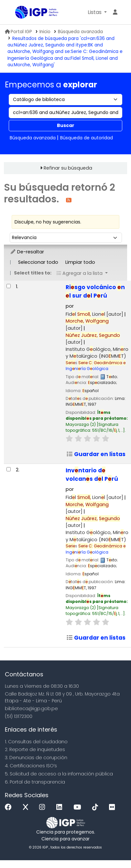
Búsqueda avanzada (80, 32)
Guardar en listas (96, 454)
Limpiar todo (80, 262)
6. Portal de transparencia (35, 782)
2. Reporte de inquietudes (35, 749)
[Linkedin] (61, 807)
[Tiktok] (97, 807)
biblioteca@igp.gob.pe (31, 708)
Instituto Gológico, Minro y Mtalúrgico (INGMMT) (97, 353)
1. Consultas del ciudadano (36, 742)
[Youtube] (79, 807)
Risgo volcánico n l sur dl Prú (95, 291)
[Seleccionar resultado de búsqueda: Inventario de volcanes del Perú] (9, 469)
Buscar (66, 125)
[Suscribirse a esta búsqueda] (69, 200)
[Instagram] (44, 807)
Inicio (45, 32)
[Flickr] (114, 807)
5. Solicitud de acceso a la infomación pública (59, 774)
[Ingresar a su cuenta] (115, 12)
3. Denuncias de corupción (36, 758)
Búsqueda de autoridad (87, 138)
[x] (27, 807)
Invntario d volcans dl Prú (92, 475)
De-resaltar (27, 252)
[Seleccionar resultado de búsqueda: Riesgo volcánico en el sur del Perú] (9, 286)
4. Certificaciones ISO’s (31, 766)
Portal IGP (18, 32)
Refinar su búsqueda (68, 168)
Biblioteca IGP (17, 13)
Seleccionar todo (38, 262)
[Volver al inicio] (112, 848)
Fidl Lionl (94, 314)
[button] (97, 12)
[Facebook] (10, 807)
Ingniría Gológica (96, 366)
